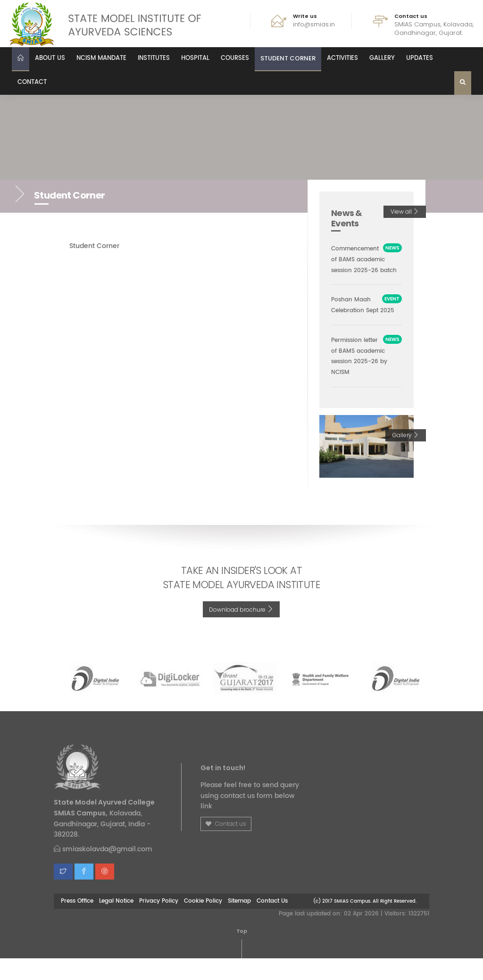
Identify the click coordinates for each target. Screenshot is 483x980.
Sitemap (239, 922)
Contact (32, 82)
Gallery (382, 58)
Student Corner (288, 58)
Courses (235, 58)
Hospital (195, 58)
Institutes (154, 58)
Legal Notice (116, 922)
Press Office (77, 922)
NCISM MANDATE (101, 58)
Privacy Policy (159, 922)
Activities (342, 58)
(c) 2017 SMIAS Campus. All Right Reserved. (365, 923)
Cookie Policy (203, 922)
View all (405, 212)
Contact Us (272, 922)
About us (50, 58)
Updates (420, 58)
